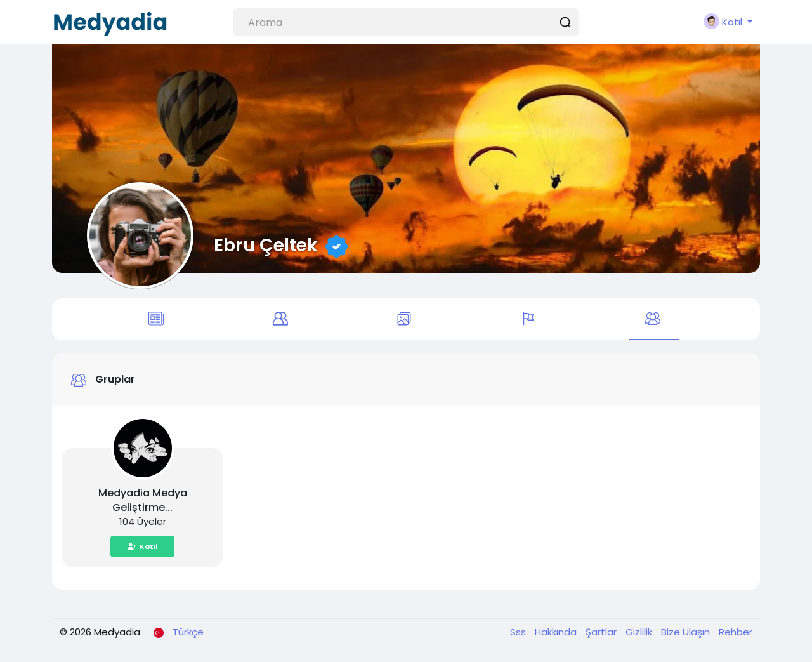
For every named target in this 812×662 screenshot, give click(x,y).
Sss (519, 632)
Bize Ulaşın (687, 632)
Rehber (736, 632)
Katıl (142, 546)
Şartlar (602, 632)
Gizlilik (640, 632)
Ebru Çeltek (266, 245)
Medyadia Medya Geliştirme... (143, 500)
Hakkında (557, 632)
